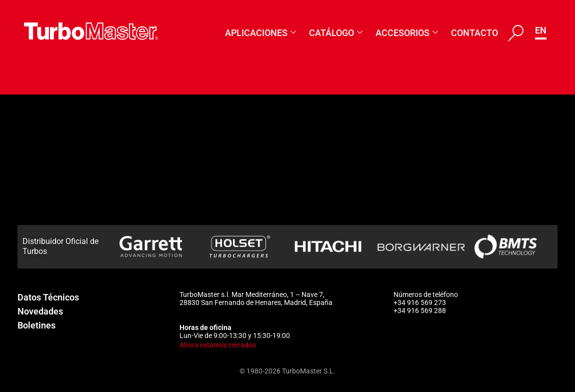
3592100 (119, 140)
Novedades (40, 311)
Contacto (474, 33)
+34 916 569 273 (420, 302)
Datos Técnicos (48, 297)
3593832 (119, 194)
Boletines (36, 325)
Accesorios (407, 33)
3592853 (119, 167)
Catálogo (336, 33)
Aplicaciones (260, 33)
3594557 (119, 221)
